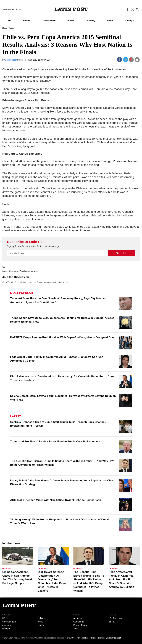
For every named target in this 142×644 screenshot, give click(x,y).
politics (41, 618)
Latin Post (71, 9)
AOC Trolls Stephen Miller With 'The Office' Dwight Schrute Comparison (56, 500)
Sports (12, 28)
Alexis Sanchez (21, 271)
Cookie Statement (113, 638)
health (41, 625)
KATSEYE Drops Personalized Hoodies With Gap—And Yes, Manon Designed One (62, 337)
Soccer (5, 271)
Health (110, 21)
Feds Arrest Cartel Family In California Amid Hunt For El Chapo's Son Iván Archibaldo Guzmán (122, 579)
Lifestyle (130, 21)
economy (7, 625)
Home (5, 28)
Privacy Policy (80, 625)
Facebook (118, 618)
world (41, 622)
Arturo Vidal (33, 271)
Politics (27, 21)
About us (78, 618)
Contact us (79, 622)
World (71, 21)
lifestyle (6, 629)
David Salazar (11, 60)
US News (7, 569)
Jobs (76, 629)
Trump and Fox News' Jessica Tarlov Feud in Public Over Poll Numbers (55, 442)
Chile (11, 271)
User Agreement (79, 638)
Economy (91, 21)
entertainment (9, 622)
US (10, 21)
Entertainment (49, 21)
